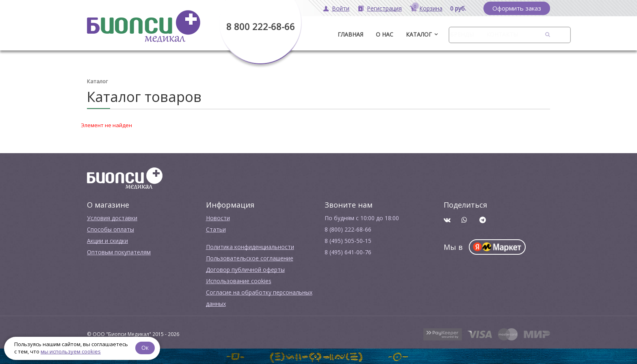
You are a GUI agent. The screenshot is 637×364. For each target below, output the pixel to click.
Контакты (502, 34)
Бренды (462, 34)
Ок (145, 348)
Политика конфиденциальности (250, 247)
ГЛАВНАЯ (350, 34)
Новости (218, 218)
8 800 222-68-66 (261, 26)
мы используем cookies (71, 351)
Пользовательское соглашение (250, 258)
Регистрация (384, 8)
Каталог (419, 34)
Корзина (431, 8)
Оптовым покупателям (119, 252)
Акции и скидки (107, 241)
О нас (385, 34)
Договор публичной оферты (245, 270)
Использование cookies (239, 281)
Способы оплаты (110, 229)
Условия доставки (112, 218)
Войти (341, 8)
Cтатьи (216, 229)
